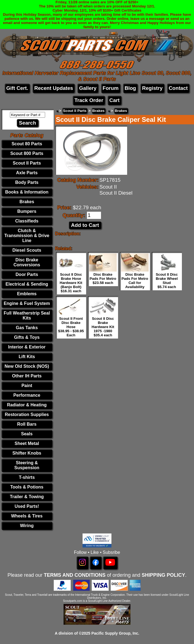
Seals (27, 434)
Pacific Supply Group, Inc (115, 633)
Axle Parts (27, 173)
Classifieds (27, 221)
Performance (27, 395)
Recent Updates (54, 88)
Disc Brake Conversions (27, 262)
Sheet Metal (27, 443)
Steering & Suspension (27, 465)
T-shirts (27, 477)
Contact (178, 88)
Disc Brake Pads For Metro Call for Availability (135, 281)
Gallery (88, 88)
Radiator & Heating (27, 405)
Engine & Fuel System (27, 303)
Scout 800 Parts (27, 153)
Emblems (27, 294)
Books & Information (27, 192)
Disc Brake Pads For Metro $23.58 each (103, 279)
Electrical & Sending (27, 284)
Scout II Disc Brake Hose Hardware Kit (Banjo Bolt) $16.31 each (71, 283)
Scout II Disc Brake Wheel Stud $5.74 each (167, 281)
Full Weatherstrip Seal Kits (27, 316)
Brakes (27, 202)
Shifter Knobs (27, 453)
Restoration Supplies (27, 414)
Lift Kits (27, 357)
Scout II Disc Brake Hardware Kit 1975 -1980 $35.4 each (103, 327)
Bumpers (27, 211)
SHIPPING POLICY (163, 575)
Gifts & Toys (27, 337)
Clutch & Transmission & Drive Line (27, 236)
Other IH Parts (27, 376)
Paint (27, 386)
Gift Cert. (17, 88)
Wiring (27, 526)
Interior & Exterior (27, 347)
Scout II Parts (27, 163)
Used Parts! (27, 506)
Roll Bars (27, 424)
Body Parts (27, 182)
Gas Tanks (27, 328)
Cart (114, 100)
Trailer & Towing (27, 497)
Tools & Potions (27, 487)
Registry (152, 88)
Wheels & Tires (27, 516)
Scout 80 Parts (27, 144)
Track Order (89, 100)
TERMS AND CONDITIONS (75, 575)
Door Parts (27, 274)
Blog (130, 88)
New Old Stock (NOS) (27, 366)
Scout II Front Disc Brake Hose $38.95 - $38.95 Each (71, 327)
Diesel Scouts (27, 250)
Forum (111, 88)
